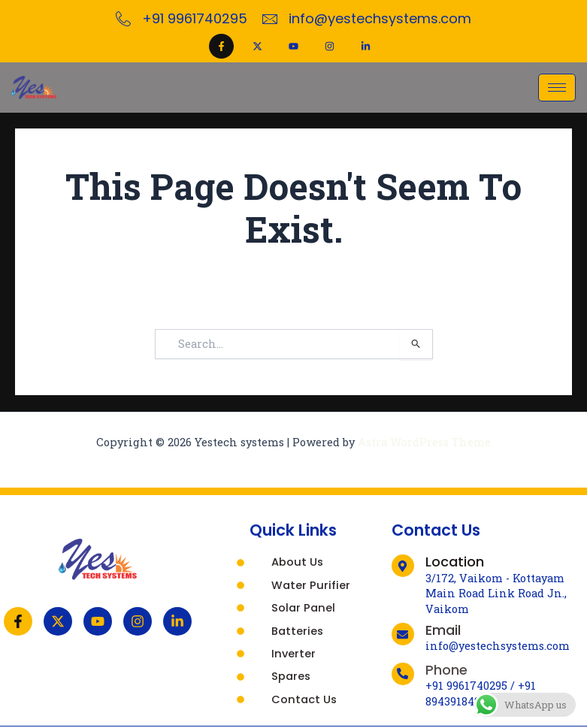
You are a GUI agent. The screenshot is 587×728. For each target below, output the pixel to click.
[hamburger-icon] (557, 88)
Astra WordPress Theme (424, 442)
